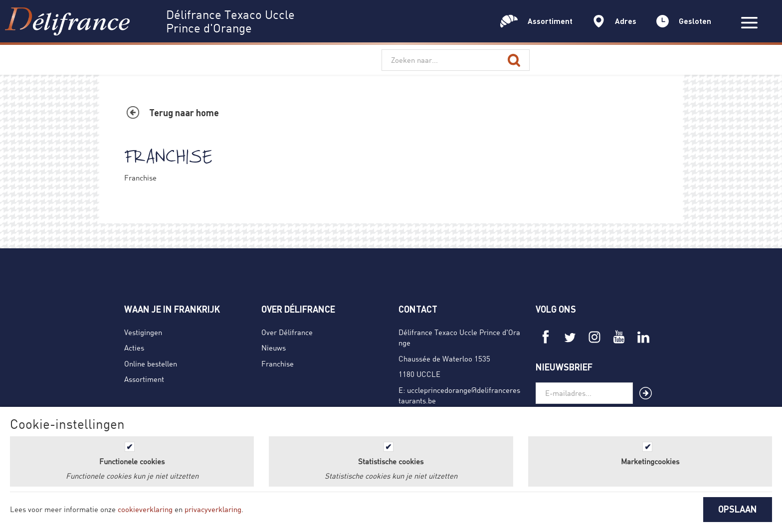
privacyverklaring (213, 509)
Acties (134, 348)
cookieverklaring (145, 509)
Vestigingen (143, 332)
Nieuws (274, 348)
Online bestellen (151, 363)
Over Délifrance (287, 332)
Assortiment (144, 379)
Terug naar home (184, 113)
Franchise (278, 363)
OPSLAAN (738, 509)
